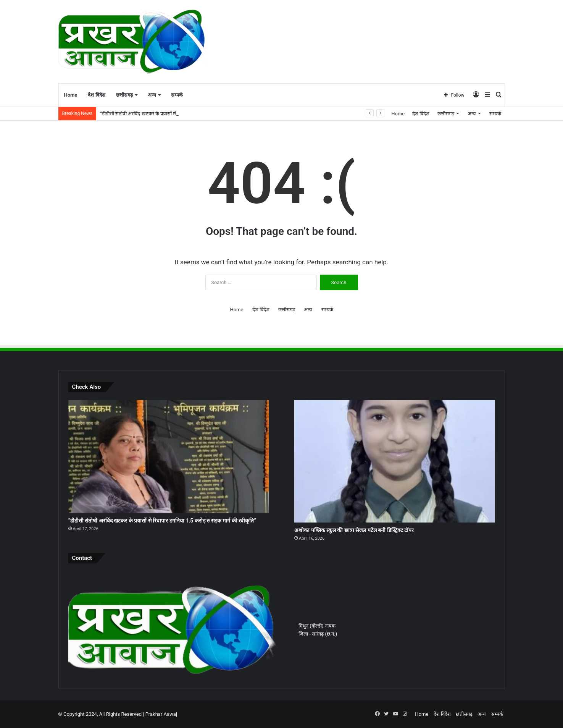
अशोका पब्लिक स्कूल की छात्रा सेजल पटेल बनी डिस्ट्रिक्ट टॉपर (354, 530)
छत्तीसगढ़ (124, 95)
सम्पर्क (177, 95)
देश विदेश (96, 95)
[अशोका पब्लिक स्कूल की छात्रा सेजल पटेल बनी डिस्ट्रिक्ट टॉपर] (394, 461)
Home (71, 95)
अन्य (152, 95)
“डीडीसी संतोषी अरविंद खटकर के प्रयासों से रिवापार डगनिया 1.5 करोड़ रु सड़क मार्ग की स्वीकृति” (162, 521)
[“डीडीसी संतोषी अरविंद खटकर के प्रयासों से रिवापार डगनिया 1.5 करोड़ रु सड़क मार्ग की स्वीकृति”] (169, 456)
